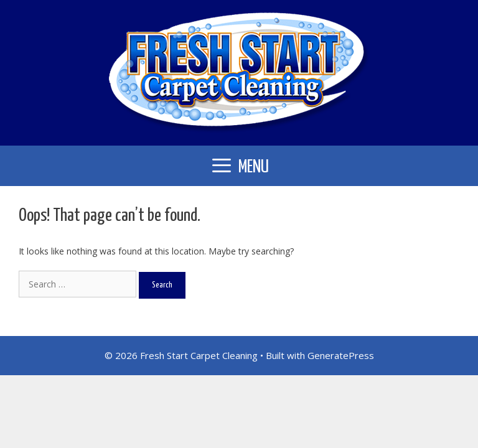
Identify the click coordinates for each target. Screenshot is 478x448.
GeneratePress (341, 355)
